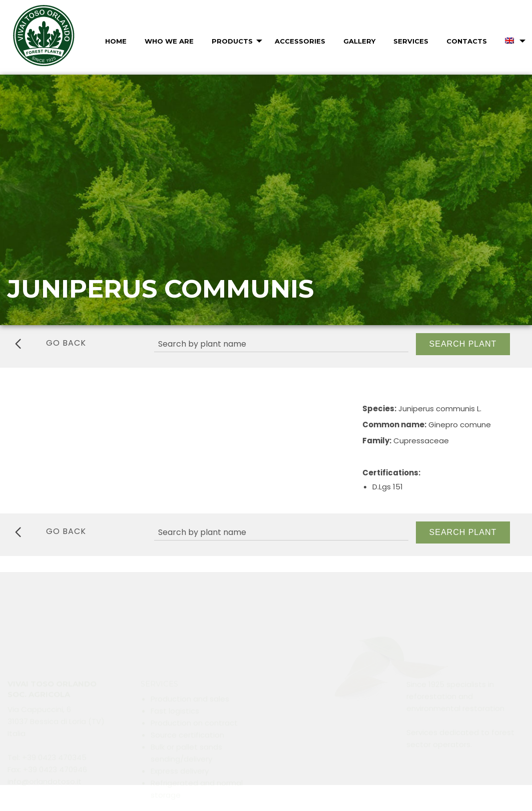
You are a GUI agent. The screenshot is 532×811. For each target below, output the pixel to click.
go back (51, 343)
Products (232, 41)
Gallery (359, 41)
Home (116, 41)
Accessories (300, 41)
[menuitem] (115, 41)
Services (411, 41)
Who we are (169, 41)
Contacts (467, 41)
